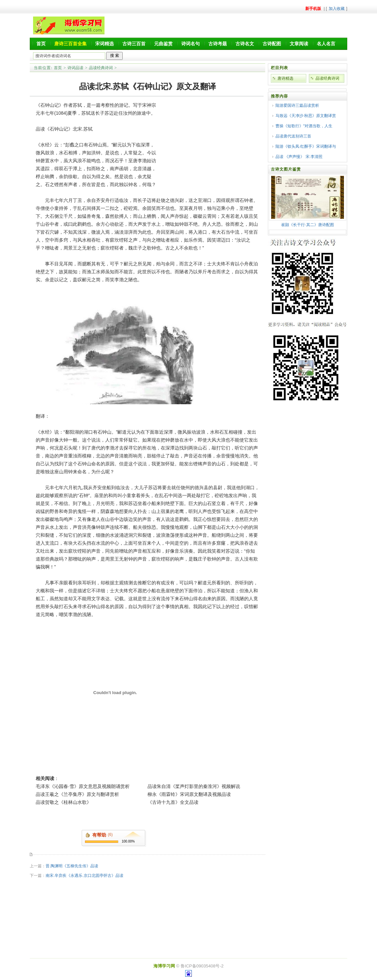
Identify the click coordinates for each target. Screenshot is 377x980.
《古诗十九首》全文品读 (173, 802)
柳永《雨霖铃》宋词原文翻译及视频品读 (189, 794)
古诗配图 (272, 44)
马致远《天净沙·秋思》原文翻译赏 (306, 116)
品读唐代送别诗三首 (293, 136)
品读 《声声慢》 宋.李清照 (299, 157)
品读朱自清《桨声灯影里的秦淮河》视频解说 (194, 786)
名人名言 (326, 44)
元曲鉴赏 (163, 44)
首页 (41, 44)
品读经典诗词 (101, 68)
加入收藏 (337, 9)
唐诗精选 (285, 78)
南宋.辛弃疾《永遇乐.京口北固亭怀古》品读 (84, 876)
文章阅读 (299, 44)
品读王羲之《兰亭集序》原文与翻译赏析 (77, 794)
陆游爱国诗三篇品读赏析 (297, 105)
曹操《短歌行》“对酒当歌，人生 (304, 126)
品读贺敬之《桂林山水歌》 (63, 802)
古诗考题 (218, 44)
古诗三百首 (134, 44)
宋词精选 (105, 44)
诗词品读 (75, 68)
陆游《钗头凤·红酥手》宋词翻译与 (306, 146)
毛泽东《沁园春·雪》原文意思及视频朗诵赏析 (83, 786)
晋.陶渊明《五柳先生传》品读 (72, 866)
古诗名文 (245, 44)
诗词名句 (190, 44)
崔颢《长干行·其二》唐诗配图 (307, 225)
